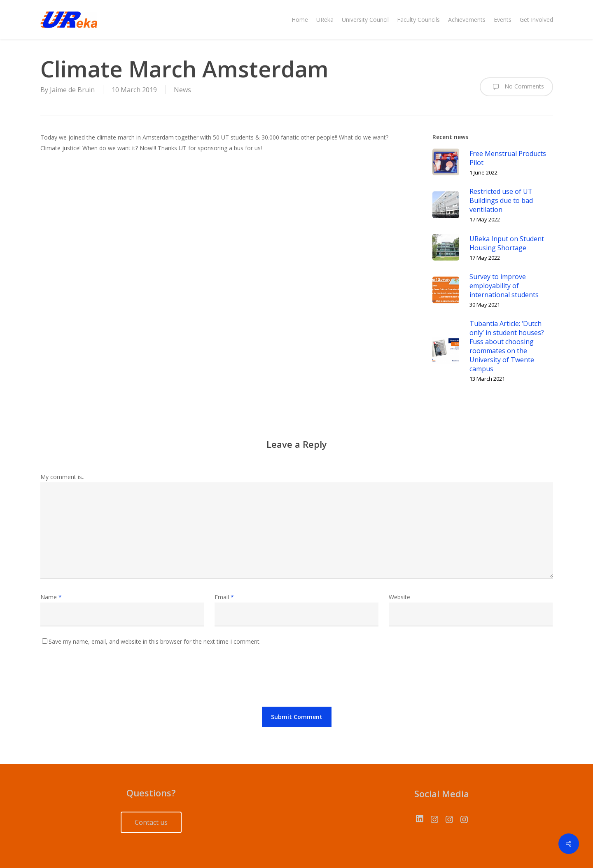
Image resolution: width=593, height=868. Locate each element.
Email (224, 597)
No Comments (516, 87)
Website (399, 597)
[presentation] (103, 678)
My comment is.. (62, 477)
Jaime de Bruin (72, 90)
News (182, 90)
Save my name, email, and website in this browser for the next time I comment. (155, 641)
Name (51, 597)
